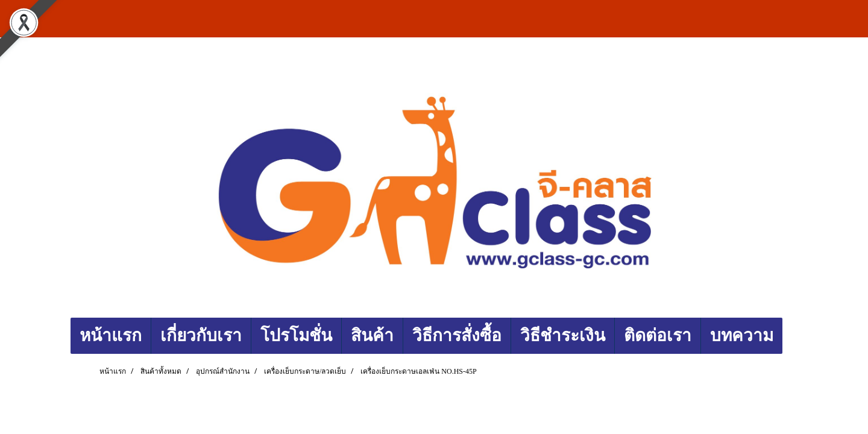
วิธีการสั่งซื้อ (457, 335)
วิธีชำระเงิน (563, 335)
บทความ (742, 335)
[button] (793, 336)
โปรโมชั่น (296, 335)
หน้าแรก (111, 335)
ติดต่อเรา (658, 335)
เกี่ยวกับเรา (201, 335)
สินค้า (372, 335)
